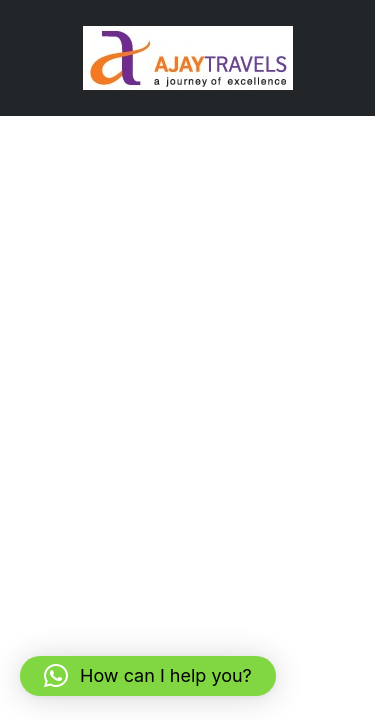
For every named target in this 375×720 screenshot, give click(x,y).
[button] (148, 676)
